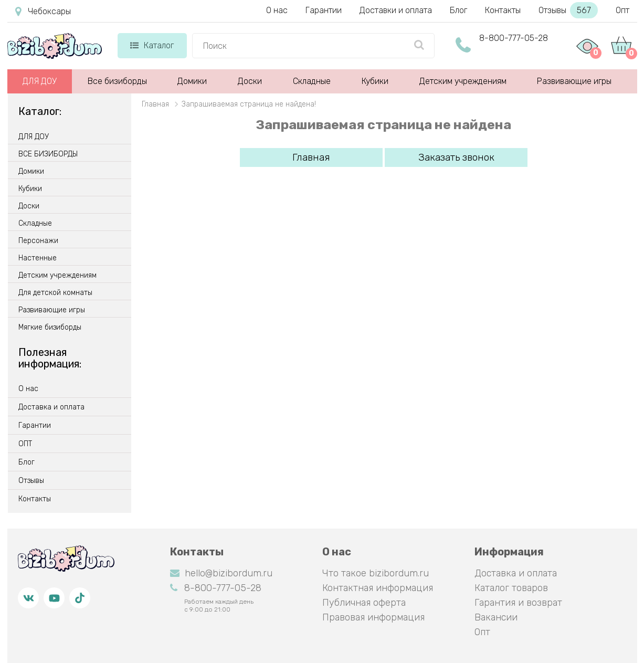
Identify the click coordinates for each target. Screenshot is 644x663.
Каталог (152, 45)
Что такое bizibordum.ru (376, 573)
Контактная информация (378, 588)
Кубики (375, 81)
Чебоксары (43, 12)
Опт (622, 10)
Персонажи (38, 241)
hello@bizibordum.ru (221, 573)
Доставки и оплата (396, 10)
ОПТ (25, 444)
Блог (458, 10)
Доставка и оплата (51, 407)
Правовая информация (373, 617)
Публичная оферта (364, 603)
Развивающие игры (574, 81)
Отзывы (568, 10)
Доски (250, 81)
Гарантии (324, 10)
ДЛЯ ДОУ (40, 81)
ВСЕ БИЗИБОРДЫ (48, 154)
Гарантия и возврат (518, 603)
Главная (311, 157)
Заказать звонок (456, 157)
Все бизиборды (117, 81)
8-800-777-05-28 (514, 38)
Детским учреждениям (463, 81)
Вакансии (496, 617)
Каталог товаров (511, 588)
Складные (312, 81)
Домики (192, 81)
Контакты (503, 10)
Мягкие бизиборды (50, 328)
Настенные (38, 258)
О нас (277, 10)
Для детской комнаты (55, 293)
